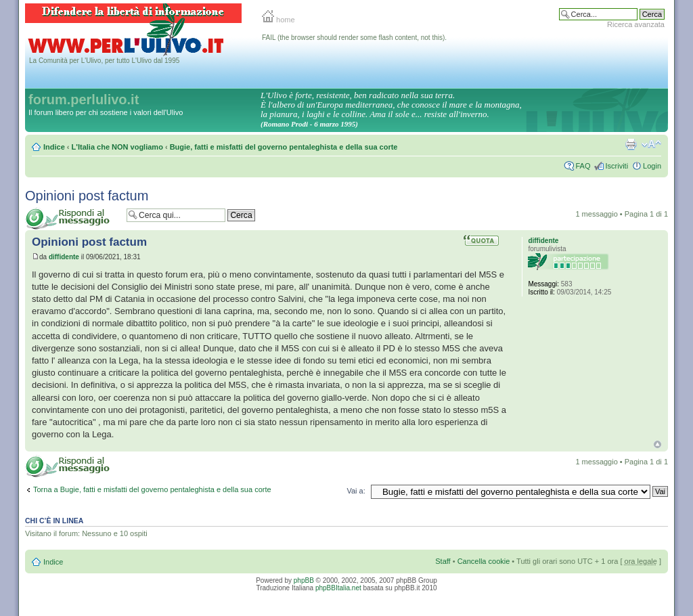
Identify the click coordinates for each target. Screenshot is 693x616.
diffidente (64, 257)
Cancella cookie (484, 561)
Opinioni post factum (87, 196)
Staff (443, 561)
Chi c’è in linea (54, 521)
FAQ (583, 166)
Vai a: (356, 491)
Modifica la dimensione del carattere (651, 144)
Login (652, 166)
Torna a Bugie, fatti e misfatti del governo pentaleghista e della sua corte (152, 489)
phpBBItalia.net (338, 588)
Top (657, 444)
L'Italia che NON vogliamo (117, 147)
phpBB (304, 580)
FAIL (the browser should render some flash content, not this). (354, 38)
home (278, 20)
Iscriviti (617, 166)
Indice (54, 147)
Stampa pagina (631, 144)
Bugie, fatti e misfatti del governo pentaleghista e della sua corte (284, 147)
